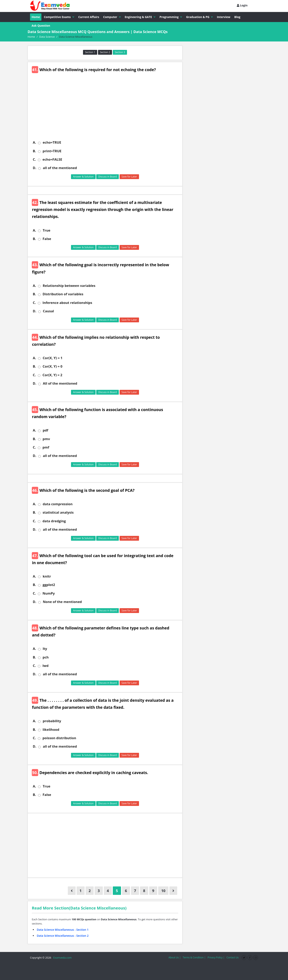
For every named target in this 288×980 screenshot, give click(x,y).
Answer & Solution (83, 177)
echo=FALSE (52, 159)
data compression (57, 504)
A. (34, 142)
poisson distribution (59, 738)
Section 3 (120, 52)
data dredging (54, 521)
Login (242, 5)
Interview (223, 17)
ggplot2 (49, 585)
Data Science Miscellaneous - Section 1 (63, 930)
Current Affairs (89, 17)
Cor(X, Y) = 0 (52, 366)
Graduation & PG (199, 17)
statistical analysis (58, 512)
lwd (45, 666)
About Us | (174, 957)
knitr (47, 576)
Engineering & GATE (140, 17)
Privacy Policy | (216, 957)
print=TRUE (52, 151)
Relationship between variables (69, 286)
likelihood (51, 730)
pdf (45, 430)
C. (34, 159)
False (47, 239)
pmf (46, 447)
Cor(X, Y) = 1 (52, 358)
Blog (237, 17)
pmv (46, 439)
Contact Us (232, 957)
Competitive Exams (59, 17)
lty (45, 649)
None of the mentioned (62, 602)
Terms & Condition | (194, 957)
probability (52, 721)
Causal (48, 311)
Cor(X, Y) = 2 (52, 375)
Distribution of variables (63, 294)
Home (36, 17)
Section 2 (105, 52)
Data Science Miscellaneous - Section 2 (63, 936)
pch (46, 657)
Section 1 (90, 52)
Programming (171, 17)
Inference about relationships (67, 303)
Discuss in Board (107, 177)
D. (34, 168)
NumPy (48, 593)
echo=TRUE (52, 142)
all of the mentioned (60, 168)
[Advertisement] (106, 109)
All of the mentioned (60, 383)
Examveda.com (62, 958)
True (46, 230)
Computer (112, 17)
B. (34, 151)
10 (163, 891)
